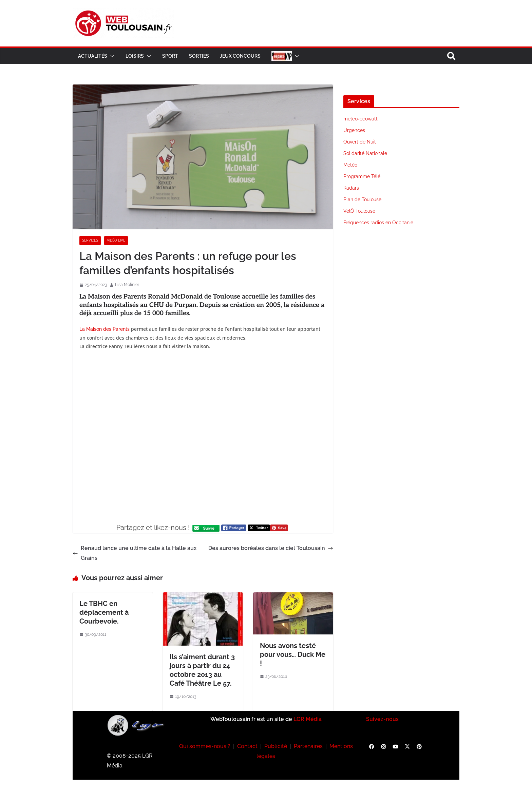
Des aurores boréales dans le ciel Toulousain (271, 548)
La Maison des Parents (104, 329)
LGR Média (308, 719)
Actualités (93, 56)
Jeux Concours (240, 56)
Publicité (276, 746)
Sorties (199, 56)
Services (90, 240)
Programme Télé (362, 176)
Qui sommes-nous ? (205, 746)
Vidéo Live (116, 240)
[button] (111, 56)
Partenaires (308, 746)
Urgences (354, 130)
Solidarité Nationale (365, 153)
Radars (351, 188)
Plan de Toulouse (362, 199)
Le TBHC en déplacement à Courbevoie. (104, 612)
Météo (350, 165)
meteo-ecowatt (360, 119)
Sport (170, 56)
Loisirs (135, 56)
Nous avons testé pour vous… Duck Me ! (293, 654)
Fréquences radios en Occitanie (378, 223)
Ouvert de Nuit (360, 142)
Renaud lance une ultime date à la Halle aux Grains (135, 553)
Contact (247, 746)
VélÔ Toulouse (359, 211)
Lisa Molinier (127, 285)
